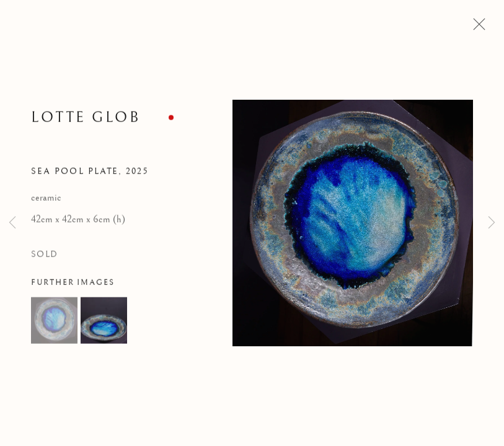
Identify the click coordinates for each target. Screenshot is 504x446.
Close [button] (476, 28)
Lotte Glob (86, 120)
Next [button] (492, 223)
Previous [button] (12, 223)
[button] (54, 322)
